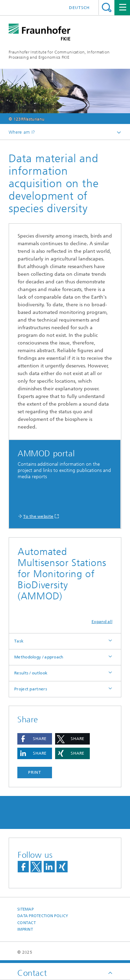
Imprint (25, 929)
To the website (38, 516)
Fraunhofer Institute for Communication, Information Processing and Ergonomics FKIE (59, 55)
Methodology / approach (39, 657)
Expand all (102, 622)
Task (19, 641)
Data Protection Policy (43, 916)
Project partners (31, 689)
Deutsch (79, 8)
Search (107, 7)
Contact (27, 923)
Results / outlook (31, 673)
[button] (35, 739)
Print (35, 772)
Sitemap (25, 909)
